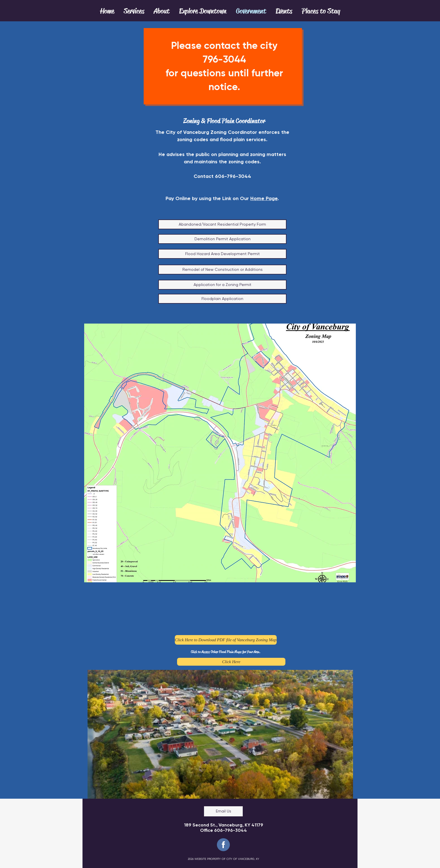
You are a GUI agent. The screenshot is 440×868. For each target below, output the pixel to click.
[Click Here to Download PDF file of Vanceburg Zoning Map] (226, 640)
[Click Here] (231, 662)
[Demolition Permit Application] (222, 239)
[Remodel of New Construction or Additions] (222, 270)
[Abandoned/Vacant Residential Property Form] (222, 224)
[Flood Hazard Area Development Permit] (222, 254)
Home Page (264, 198)
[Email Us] (223, 811)
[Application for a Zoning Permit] (222, 285)
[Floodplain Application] (222, 299)
